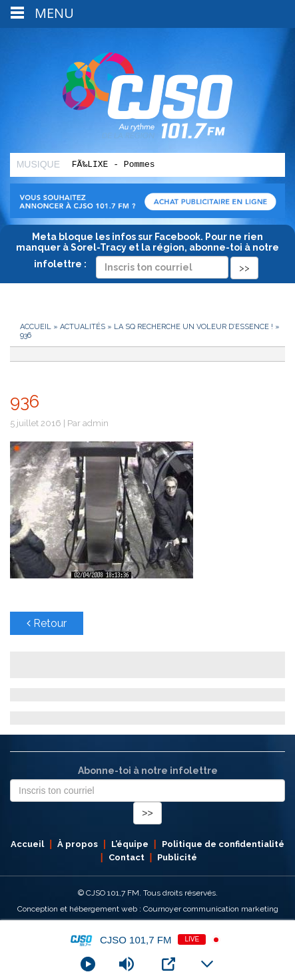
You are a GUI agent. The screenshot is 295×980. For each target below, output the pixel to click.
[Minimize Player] (207, 964)
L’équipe (130, 844)
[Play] (88, 964)
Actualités (83, 327)
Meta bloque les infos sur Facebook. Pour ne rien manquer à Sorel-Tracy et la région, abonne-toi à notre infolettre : (147, 252)
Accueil (36, 327)
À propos (78, 844)
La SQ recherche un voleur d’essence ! (193, 327)
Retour (47, 623)
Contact (127, 857)
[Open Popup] (168, 964)
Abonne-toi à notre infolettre (148, 771)
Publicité (177, 857)
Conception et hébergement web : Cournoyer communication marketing (148, 909)
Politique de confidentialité (223, 844)
